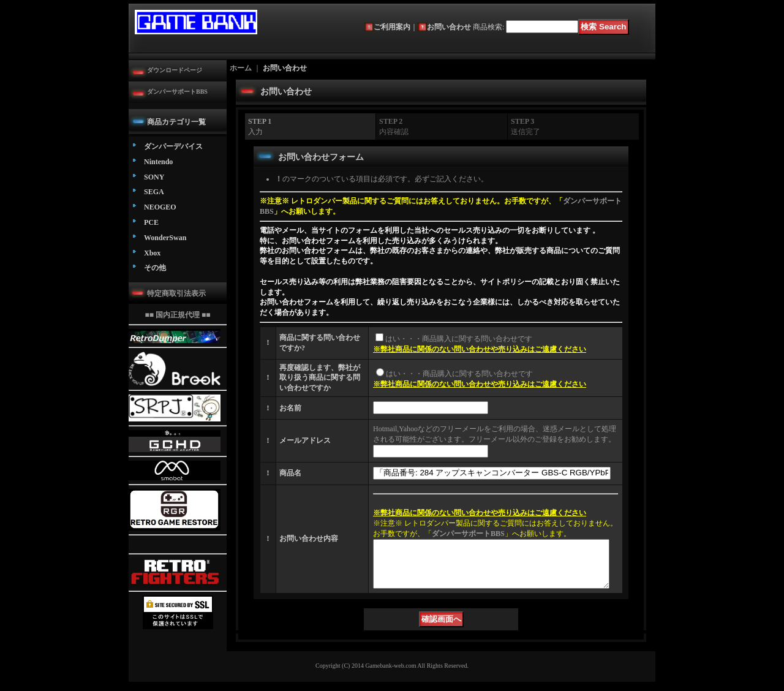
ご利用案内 (392, 27)
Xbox (152, 253)
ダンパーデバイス (173, 146)
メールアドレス (305, 440)
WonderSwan (165, 238)
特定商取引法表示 (176, 293)
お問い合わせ (449, 27)
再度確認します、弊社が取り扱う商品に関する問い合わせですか (320, 378)
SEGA (154, 192)
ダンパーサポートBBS (177, 92)
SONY (154, 177)
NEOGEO (160, 207)
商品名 (290, 473)
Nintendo (158, 162)
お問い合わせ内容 (309, 543)
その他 (155, 268)
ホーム (241, 68)
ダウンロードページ (175, 70)
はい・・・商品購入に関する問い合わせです (459, 339)
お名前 (290, 408)
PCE (151, 222)
